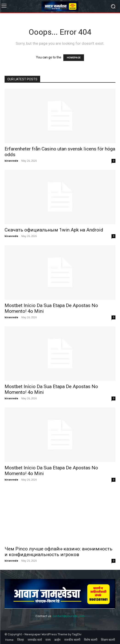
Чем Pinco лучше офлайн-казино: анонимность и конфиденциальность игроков (59, 552)
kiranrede (11, 161)
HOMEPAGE (74, 58)
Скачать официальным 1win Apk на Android (54, 230)
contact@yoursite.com (68, 616)
